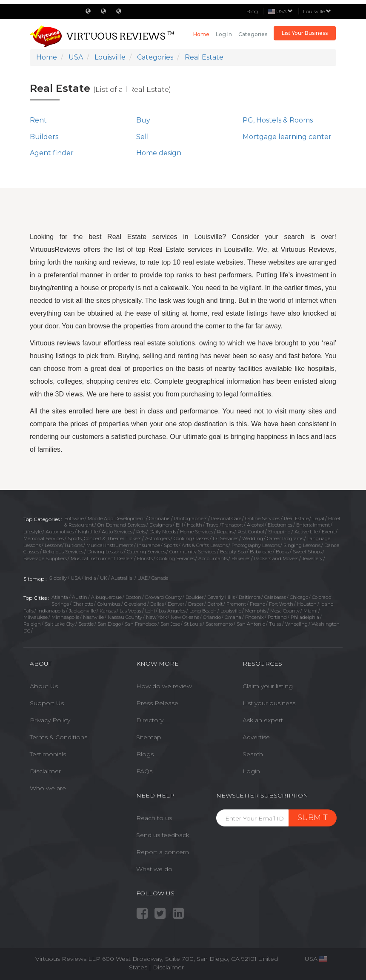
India (90, 578)
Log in (224, 34)
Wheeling (296, 624)
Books (282, 552)
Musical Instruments (110, 545)
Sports (171, 545)
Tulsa (275, 624)
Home (201, 34)
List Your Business (305, 33)
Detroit (215, 604)
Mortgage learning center (287, 137)
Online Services (263, 518)
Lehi (150, 611)
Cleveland (135, 604)
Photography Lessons (256, 545)
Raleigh (32, 624)
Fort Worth (281, 604)
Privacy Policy (50, 720)
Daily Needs (163, 532)
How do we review (164, 686)
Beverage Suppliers (45, 558)
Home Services (197, 532)
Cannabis (160, 518)
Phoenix (254, 617)
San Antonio (251, 624)
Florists (145, 558)
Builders (44, 137)
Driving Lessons (105, 552)
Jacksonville (82, 611)
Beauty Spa (233, 552)
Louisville (317, 11)
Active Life (306, 532)
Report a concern (163, 852)
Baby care (261, 552)
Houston (307, 604)
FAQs (144, 771)
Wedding (253, 538)
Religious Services (63, 552)
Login (251, 771)
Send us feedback (163, 835)
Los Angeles (172, 611)
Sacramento (219, 624)
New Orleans (185, 617)
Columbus (109, 604)
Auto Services (117, 532)
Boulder (194, 597)
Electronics (280, 525)
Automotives (60, 532)
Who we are (48, 788)
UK (104, 578)
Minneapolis (65, 617)
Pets (141, 532)
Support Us (47, 703)
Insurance (149, 545)
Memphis (256, 611)
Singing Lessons (302, 545)
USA (76, 578)
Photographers (191, 518)
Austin (80, 597)
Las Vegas (130, 611)
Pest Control (251, 532)
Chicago (299, 597)
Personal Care (226, 518)
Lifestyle (33, 532)
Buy (143, 120)
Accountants (213, 558)
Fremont (236, 604)
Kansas (108, 611)
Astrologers (157, 538)
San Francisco (141, 624)
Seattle (86, 624)
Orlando (212, 617)
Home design (159, 153)
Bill (179, 525)
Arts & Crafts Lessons (205, 545)
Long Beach (203, 611)
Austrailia (122, 578)
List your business (269, 703)
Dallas (157, 604)
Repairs (225, 532)
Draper (196, 604)
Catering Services (146, 552)
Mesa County (285, 611)
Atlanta (60, 597)
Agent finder (52, 153)
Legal (318, 518)
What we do (154, 869)
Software (74, 518)
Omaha (233, 617)
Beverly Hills (221, 597)
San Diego (109, 624)
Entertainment (313, 525)
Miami (310, 611)
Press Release (157, 703)
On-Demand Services (122, 525)
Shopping (279, 532)
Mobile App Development (116, 518)
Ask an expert (263, 720)
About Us (44, 686)
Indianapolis (51, 611)
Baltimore (250, 597)
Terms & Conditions (59, 737)
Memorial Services (44, 538)
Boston (133, 597)
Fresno (257, 604)
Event (328, 532)
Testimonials (48, 754)
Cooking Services (176, 558)
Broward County (163, 597)
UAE (143, 578)
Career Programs (285, 538)
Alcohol (255, 525)
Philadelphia (305, 617)
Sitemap (149, 737)
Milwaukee (36, 617)
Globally (58, 578)
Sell (143, 137)
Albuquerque (106, 597)
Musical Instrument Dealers (102, 558)
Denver (176, 604)
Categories (253, 34)
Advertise (256, 737)
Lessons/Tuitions (64, 545)
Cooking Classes (191, 538)
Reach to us (154, 818)
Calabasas (275, 597)
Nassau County (125, 617)
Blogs (145, 754)
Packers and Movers (276, 558)
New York (156, 617)
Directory (150, 720)
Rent (38, 120)
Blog (252, 11)
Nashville (93, 617)
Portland (277, 617)
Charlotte (83, 604)
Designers (161, 525)
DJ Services (226, 538)
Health (194, 525)
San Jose (170, 624)
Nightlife (88, 532)
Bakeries (241, 558)
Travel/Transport (224, 525)
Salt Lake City (60, 624)
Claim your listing (268, 686)
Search (253, 754)
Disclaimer (45, 771)
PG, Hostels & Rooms (278, 120)
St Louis (193, 624)
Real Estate (296, 518)
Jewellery (312, 558)
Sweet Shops (307, 552)
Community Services (193, 552)
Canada (160, 578)
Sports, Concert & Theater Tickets (104, 538)
